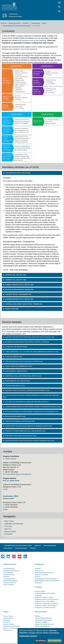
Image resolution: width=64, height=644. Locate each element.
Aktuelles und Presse (10, 564)
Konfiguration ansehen (28, 636)
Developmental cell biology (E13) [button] (17, 381)
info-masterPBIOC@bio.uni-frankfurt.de (17, 474)
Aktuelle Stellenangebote (11, 581)
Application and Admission (14, 524)
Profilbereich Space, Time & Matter (45, 601)
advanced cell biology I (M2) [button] (15, 275)
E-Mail (5, 489)
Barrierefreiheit (8, 548)
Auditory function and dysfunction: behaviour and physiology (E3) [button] (30, 337)
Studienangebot (8, 618)
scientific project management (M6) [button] (18, 294)
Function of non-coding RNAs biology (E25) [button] (21, 436)
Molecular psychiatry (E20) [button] (15, 416)
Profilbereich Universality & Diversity (45, 607)
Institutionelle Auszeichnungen (44, 620)
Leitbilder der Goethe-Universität (44, 624)
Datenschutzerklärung (50, 546)
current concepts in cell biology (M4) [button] (19, 285)
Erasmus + (38, 577)
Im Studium (7, 622)
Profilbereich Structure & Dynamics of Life (47, 599)
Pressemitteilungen (9, 569)
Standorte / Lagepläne (41, 622)
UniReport (6, 577)
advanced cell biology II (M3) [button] (16, 280)
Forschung (38, 587)
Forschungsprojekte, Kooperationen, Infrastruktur (45, 594)
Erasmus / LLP (39, 571)
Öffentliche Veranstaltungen (11, 571)
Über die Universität (41, 612)
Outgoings (38, 569)
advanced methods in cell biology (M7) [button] (19, 299)
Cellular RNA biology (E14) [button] (15, 386)
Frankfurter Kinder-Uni (10, 583)
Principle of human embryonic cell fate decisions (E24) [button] (25, 431)
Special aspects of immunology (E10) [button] (18, 366)
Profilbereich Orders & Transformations (46, 605)
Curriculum (8, 526)
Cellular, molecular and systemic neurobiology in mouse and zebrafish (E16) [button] (31, 396)
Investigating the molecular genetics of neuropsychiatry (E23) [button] (28, 426)
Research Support (40, 591)
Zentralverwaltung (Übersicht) (43, 618)
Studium (6, 612)
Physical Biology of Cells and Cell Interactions (17, 26)
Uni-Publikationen (8, 573)
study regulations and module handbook (32, 40)
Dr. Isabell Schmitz (10, 459)
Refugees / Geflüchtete (41, 575)
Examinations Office (11, 496)
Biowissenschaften (15, 23)
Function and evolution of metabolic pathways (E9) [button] (24, 361)
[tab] (32, 173)
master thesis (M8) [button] (12, 309)
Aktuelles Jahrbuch (9, 575)
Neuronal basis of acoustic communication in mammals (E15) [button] (27, 390)
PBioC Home (9, 521)
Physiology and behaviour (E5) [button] (16, 347)
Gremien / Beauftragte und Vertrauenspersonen (42, 627)
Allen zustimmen (54, 641)
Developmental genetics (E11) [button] (16, 371)
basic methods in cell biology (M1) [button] (18, 173)
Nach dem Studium (9, 624)
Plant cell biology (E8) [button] (13, 357)
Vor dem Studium (8, 616)
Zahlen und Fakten (9, 585)
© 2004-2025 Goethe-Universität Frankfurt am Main (18, 546)
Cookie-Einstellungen (21, 548)
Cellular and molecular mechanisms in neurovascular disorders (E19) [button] (31, 412)
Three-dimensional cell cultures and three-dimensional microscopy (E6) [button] (32, 352)
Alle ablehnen (41, 641)
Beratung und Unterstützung (11, 626)
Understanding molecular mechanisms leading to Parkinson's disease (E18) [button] (33, 407)
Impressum (38, 546)
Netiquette (33, 548)
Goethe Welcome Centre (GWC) (44, 573)
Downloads (8, 534)
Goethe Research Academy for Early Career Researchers (47, 582)
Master (44, 23)
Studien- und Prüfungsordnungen (13, 628)
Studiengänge (36, 23)
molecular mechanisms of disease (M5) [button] (19, 290)
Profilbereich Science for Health (44, 597)
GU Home (4, 23)
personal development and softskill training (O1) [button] (23, 304)
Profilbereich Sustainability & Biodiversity (46, 603)
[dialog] (41, 636)
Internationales (39, 564)
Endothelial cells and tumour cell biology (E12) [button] (23, 376)
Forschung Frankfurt (9, 579)
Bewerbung (7, 620)
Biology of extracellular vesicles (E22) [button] (20, 421)
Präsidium (38, 616)
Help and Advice (10, 532)
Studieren (26, 23)
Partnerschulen (8, 630)
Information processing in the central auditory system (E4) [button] (27, 342)
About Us (8, 529)
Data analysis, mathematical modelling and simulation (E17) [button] (27, 402)
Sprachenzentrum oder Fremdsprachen (46, 579)
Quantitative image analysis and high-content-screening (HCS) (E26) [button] (29, 441)
